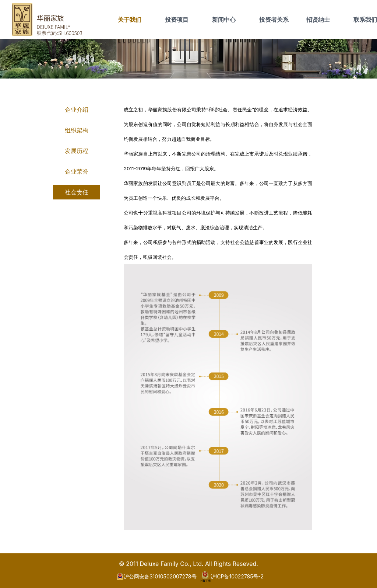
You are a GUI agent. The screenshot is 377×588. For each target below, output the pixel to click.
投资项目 (177, 20)
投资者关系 (274, 20)
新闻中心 (224, 20)
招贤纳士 (318, 20)
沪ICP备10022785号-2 (232, 577)
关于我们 (130, 20)
